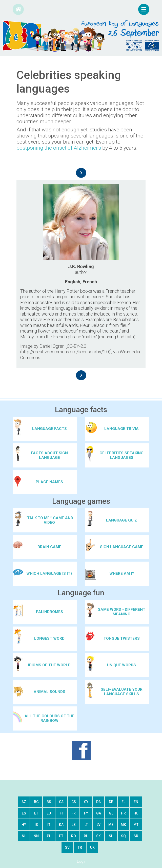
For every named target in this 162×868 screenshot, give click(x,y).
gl (111, 813)
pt (61, 836)
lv (99, 825)
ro (74, 836)
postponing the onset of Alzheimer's (59, 148)
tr (80, 847)
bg (36, 802)
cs (74, 802)
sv (67, 847)
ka (61, 825)
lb (74, 825)
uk (92, 847)
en (136, 802)
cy (86, 802)
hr (123, 813)
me (111, 825)
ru (86, 836)
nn (36, 836)
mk (123, 825)
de (111, 802)
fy (86, 813)
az (24, 802)
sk (98, 836)
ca (61, 802)
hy (24, 825)
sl (111, 836)
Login (82, 861)
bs (49, 802)
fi (61, 813)
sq (123, 836)
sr (136, 836)
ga (99, 813)
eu (49, 813)
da (98, 802)
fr (74, 813)
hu (136, 813)
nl (24, 836)
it (49, 825)
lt (86, 825)
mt (136, 825)
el (123, 802)
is (36, 825)
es (24, 813)
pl (49, 836)
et (36, 813)
